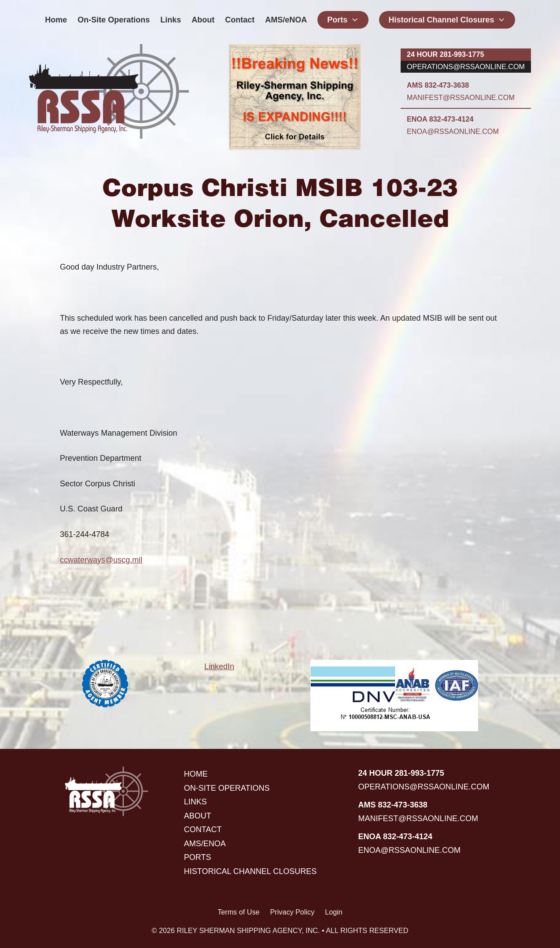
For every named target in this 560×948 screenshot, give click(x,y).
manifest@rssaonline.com (461, 97)
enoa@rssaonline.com (453, 131)
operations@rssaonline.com (466, 67)
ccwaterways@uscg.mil (101, 560)
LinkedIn (219, 667)
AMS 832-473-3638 (438, 85)
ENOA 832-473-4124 (440, 119)
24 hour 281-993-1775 (445, 54)
